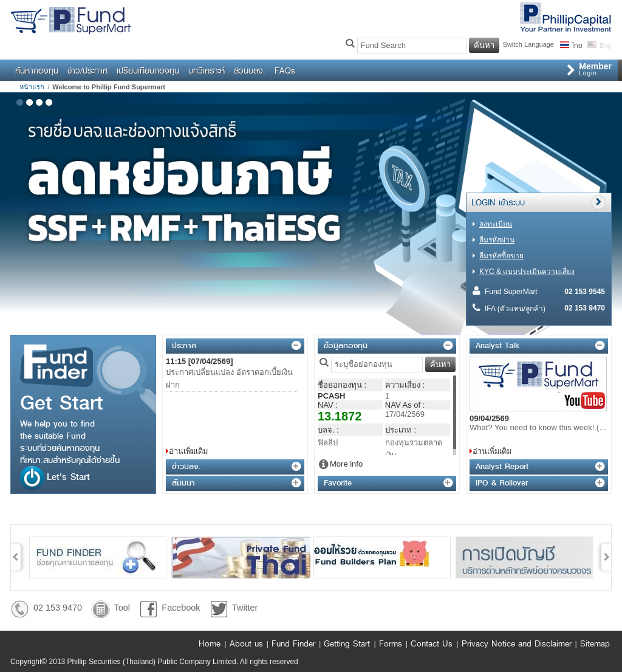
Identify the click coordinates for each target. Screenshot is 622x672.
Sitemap (595, 643)
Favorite (338, 483)
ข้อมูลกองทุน (346, 345)
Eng (604, 44)
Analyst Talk (497, 345)
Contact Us (432, 643)
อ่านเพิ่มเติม (188, 451)
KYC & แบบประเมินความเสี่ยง (527, 272)
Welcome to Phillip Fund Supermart (109, 87)
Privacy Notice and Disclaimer (517, 643)
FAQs (285, 70)
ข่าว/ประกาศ (87, 70)
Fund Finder (293, 643)
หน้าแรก (32, 87)
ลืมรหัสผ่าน (497, 240)
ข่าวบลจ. (186, 466)
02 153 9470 (58, 608)
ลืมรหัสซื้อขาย (501, 256)
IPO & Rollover (502, 483)
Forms (391, 643)
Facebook (181, 608)
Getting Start (347, 643)
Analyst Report (502, 466)
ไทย (577, 44)
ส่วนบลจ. (250, 70)
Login (595, 69)
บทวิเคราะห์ (207, 70)
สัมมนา (183, 483)
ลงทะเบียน (496, 224)
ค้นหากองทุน (37, 70)
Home (210, 643)
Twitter (245, 608)
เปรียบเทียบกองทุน (148, 70)
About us (246, 643)
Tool (121, 608)
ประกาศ (184, 345)
